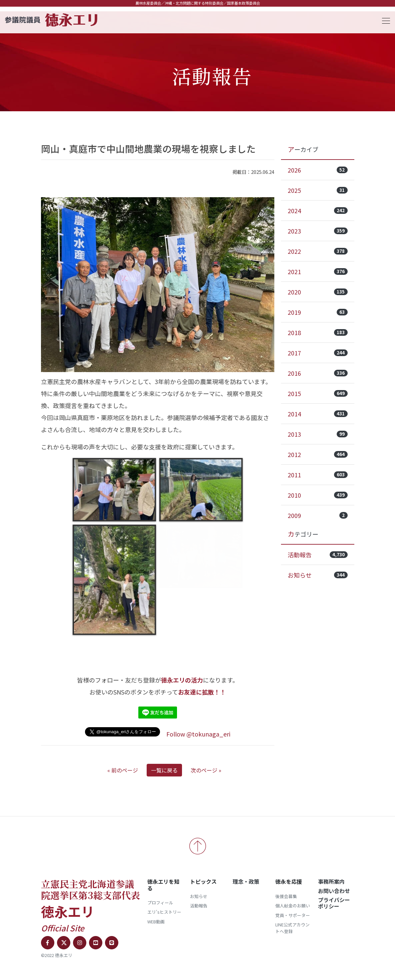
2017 (318, 353)
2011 (318, 475)
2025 (318, 190)
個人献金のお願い (293, 906)
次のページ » (206, 770)
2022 (318, 251)
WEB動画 (156, 922)
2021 (318, 271)
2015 (318, 393)
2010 (318, 495)
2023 (318, 231)
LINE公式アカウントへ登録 (292, 928)
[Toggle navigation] (384, 20)
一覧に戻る (164, 770)
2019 (318, 312)
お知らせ (318, 575)
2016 (318, 373)
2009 (318, 515)
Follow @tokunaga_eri (198, 734)
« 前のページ (123, 770)
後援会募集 (286, 896)
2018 (318, 332)
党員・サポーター (293, 915)
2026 (318, 170)
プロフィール (160, 903)
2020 (318, 292)
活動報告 (318, 555)
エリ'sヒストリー (164, 912)
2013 (318, 434)
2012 (318, 454)
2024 (318, 211)
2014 (318, 414)
